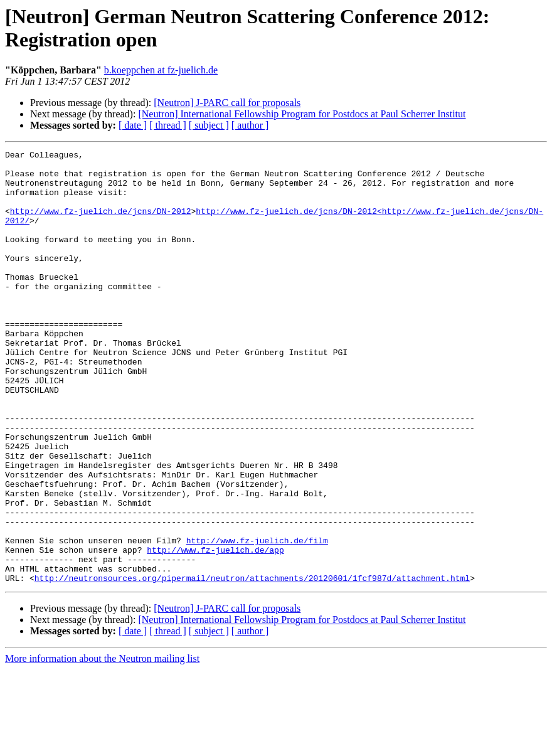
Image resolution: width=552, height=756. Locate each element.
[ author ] (250, 125)
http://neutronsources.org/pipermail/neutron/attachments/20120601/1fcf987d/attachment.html (252, 664)
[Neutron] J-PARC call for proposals (227, 103)
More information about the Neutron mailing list (102, 745)
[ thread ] (168, 125)
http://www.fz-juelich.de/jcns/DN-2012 (101, 224)
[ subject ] (209, 125)
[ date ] (133, 125)
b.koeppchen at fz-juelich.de (161, 70)
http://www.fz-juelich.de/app (215, 631)
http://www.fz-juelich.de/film (257, 619)
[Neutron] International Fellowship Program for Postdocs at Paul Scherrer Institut (302, 114)
